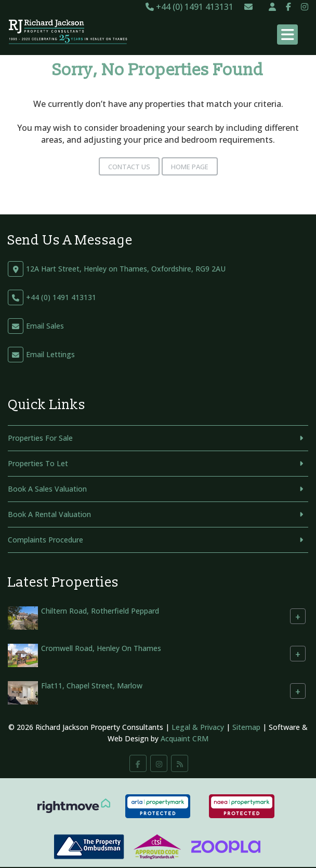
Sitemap (246, 727)
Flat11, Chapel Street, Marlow (92, 686)
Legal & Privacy (198, 727)
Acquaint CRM (185, 738)
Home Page (190, 167)
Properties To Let (38, 463)
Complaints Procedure (45, 540)
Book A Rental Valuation (49, 514)
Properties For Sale (40, 438)
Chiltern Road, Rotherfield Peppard (100, 611)
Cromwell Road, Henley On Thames (101, 648)
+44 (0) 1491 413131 (189, 7)
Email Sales (45, 326)
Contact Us (129, 167)
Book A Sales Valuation (47, 489)
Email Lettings (50, 354)
